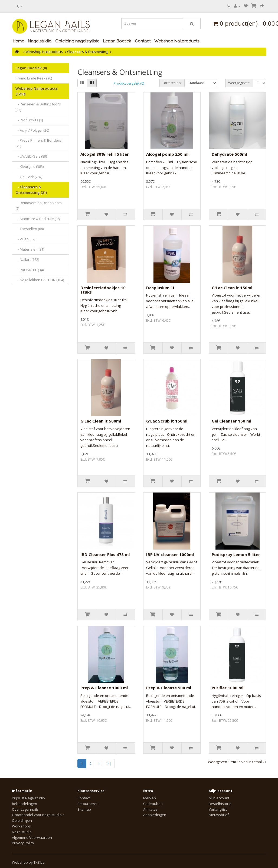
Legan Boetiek (117, 41)
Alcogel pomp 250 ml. (168, 154)
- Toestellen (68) (30, 229)
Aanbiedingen (155, 815)
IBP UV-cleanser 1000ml (170, 554)
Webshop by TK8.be (28, 862)
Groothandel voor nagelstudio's (38, 815)
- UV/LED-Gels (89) (31, 156)
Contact (143, 41)
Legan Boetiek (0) (31, 68)
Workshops (21, 826)
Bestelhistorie (220, 804)
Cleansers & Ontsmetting (88, 52)
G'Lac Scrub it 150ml (167, 421)
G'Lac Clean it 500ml (101, 421)
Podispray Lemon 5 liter (236, 554)
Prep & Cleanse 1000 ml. (105, 688)
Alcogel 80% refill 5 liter (105, 154)
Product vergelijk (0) (129, 83)
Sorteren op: (172, 83)
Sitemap (84, 809)
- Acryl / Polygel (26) (32, 130)
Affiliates (150, 809)
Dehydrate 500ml (229, 154)
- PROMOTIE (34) (30, 270)
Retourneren (88, 804)
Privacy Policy (23, 843)
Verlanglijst (218, 809)
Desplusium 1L (161, 288)
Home (18, 41)
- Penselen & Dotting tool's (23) (38, 107)
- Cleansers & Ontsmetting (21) (31, 190)
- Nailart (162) (27, 260)
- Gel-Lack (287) (29, 177)
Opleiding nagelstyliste (77, 41)
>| (109, 763)
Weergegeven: (239, 83)
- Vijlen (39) (25, 239)
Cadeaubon (153, 804)
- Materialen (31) (30, 249)
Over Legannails (25, 809)
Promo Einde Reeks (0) (34, 78)
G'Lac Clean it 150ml (232, 288)
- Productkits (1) (29, 120)
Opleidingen (22, 820)
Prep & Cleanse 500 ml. (169, 688)
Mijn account (219, 798)
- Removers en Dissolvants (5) (39, 206)
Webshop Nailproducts (177, 41)
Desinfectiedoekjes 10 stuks (103, 290)
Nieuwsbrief (219, 815)
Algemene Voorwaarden (32, 837)
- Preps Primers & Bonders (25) (38, 143)
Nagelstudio (40, 41)
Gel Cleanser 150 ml (231, 421)
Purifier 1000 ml (228, 688)
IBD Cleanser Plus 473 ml (105, 554)
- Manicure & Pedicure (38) (38, 219)
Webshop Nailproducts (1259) (37, 91)
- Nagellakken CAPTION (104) (40, 280)
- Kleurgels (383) (30, 167)
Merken (150, 798)
